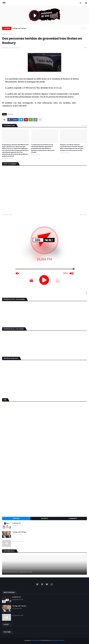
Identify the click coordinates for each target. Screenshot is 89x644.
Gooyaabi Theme (58, 640)
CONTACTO (16, 523)
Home (4, 34)
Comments (73, 518)
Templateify (36, 640)
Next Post (83, 215)
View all (85, 125)
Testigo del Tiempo (19, 28)
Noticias (10, 34)
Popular (16, 518)
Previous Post (8, 215)
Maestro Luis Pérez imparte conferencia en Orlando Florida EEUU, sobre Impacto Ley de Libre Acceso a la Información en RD (72, 148)
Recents (44, 518)
